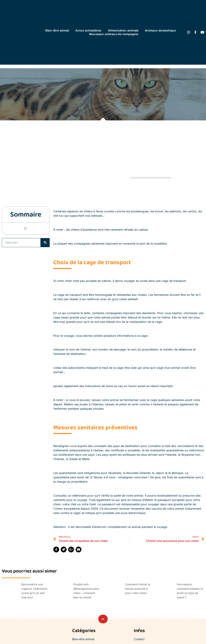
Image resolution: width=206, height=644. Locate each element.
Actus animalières (88, 30)
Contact (139, 639)
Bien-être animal (57, 30)
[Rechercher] (45, 243)
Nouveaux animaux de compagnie (114, 34)
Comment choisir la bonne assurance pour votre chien (138, 589)
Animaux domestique (160, 30)
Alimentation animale (123, 30)
